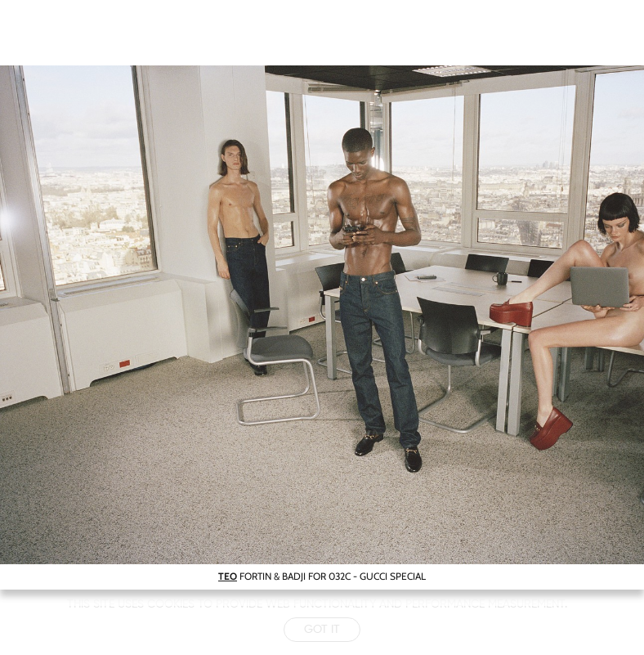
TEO (228, 576)
